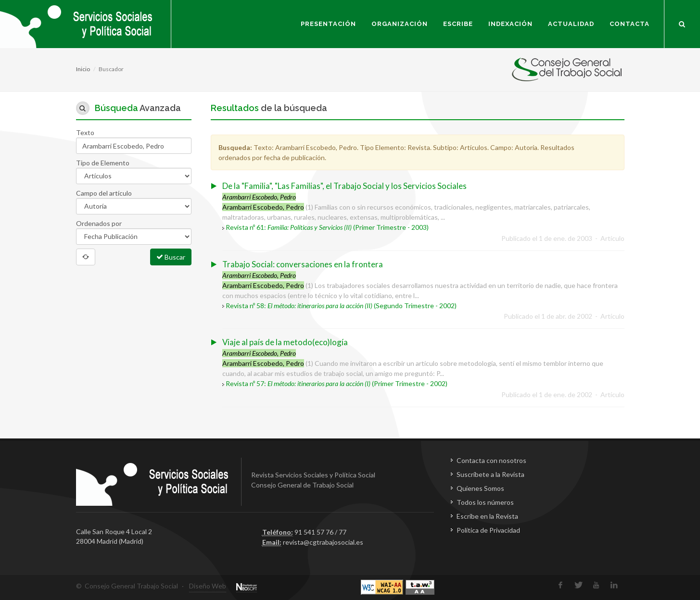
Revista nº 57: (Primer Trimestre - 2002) (337, 383)
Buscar (171, 257)
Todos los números (485, 502)
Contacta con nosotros (491, 460)
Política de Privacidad (488, 530)
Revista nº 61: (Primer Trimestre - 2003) (327, 227)
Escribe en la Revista (487, 516)
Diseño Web (208, 586)
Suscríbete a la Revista (490, 474)
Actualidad (571, 24)
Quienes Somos (480, 488)
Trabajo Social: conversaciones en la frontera (303, 264)
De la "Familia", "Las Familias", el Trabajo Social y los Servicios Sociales (344, 186)
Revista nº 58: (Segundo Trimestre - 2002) (341, 306)
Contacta (630, 24)
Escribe (458, 24)
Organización (400, 24)
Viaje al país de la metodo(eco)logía (285, 342)
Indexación (510, 24)
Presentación (328, 24)
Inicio (83, 69)
